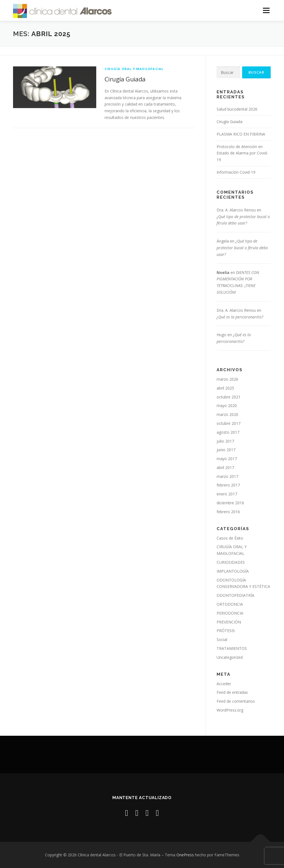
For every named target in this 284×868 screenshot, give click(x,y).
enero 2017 (227, 494)
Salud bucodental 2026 (237, 109)
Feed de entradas (232, 692)
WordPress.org (230, 710)
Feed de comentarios (236, 701)
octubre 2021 (229, 397)
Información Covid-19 (236, 172)
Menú (266, 10)
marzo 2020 (227, 414)
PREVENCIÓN (229, 622)
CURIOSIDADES (231, 562)
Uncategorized (230, 657)
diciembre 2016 (230, 503)
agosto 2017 (228, 432)
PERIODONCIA (230, 613)
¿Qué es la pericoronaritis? (240, 317)
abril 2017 (225, 467)
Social (222, 639)
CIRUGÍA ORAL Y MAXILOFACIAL (134, 69)
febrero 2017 (228, 485)
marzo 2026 (227, 379)
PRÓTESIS (226, 631)
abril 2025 (225, 388)
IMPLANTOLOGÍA (233, 571)
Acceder (224, 684)
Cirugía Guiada (125, 79)
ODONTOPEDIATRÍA (235, 595)
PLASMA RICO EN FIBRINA (241, 134)
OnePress (185, 855)
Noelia (223, 272)
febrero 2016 (228, 512)
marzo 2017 (227, 476)
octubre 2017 (229, 423)
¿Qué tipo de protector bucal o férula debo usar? (242, 248)
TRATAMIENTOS (232, 648)
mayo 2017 (227, 459)
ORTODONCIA (230, 604)
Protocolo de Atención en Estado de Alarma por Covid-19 (242, 153)
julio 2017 (225, 441)
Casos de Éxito (230, 538)
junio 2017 (226, 450)
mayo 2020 (227, 406)
